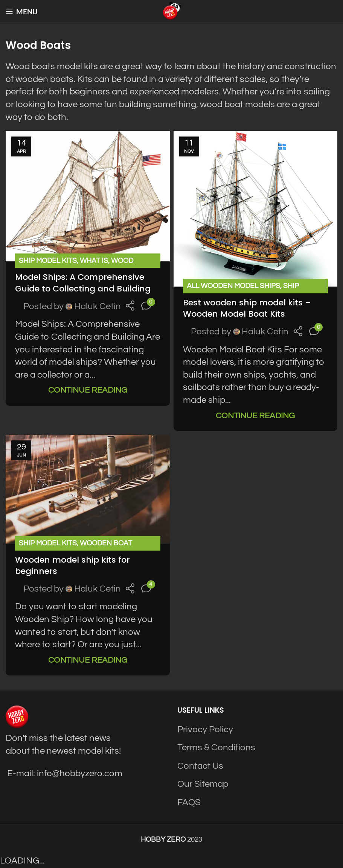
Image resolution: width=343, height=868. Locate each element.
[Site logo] (172, 11)
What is (94, 261)
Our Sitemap (203, 784)
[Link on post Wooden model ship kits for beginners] (88, 489)
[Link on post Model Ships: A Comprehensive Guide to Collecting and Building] (88, 196)
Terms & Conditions (216, 747)
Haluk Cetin (98, 306)
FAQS (189, 802)
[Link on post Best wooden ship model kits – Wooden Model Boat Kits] (256, 209)
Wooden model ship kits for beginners (72, 566)
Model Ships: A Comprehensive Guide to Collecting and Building (83, 283)
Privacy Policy (205, 729)
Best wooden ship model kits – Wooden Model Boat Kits (247, 308)
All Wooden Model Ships (233, 286)
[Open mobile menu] (22, 11)
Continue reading (88, 390)
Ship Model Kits (48, 261)
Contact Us (200, 766)
